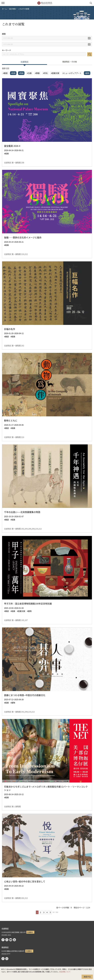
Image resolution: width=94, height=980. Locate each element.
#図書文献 (55, 73)
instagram (7, 940)
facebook (3, 940)
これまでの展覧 (24, 9)
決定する (87, 977)
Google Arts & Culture (14, 940)
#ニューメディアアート (72, 73)
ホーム (4, 9)
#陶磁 (21, 73)
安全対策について (65, 972)
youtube (11, 940)
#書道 (5, 73)
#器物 (87, 73)
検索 (90, 54)
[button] (3, 3)
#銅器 (37, 73)
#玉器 (29, 73)
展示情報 (12, 9)
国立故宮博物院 (45, 3)
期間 (4, 34)
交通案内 (30, 932)
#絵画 (13, 73)
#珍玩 (45, 73)
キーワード (7, 50)
